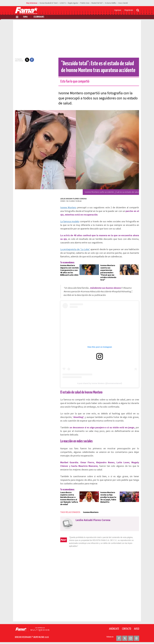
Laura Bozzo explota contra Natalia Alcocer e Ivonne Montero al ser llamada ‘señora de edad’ (68, 501)
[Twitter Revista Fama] (125, 637)
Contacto (127, 628)
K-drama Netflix (111, 3)
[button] (25, 60)
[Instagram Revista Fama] (131, 637)
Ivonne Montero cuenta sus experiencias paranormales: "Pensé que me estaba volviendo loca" (108, 273)
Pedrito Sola (85, 3)
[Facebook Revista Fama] (119, 637)
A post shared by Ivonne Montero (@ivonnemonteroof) (100, 385)
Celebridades (39, 17)
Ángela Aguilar (73, 3)
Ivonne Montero (67, 208)
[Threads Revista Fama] (136, 637)
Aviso (137, 628)
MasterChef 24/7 (97, 3)
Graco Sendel (123, 3)
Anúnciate (114, 628)
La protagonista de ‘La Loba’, (73, 249)
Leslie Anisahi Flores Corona (72, 199)
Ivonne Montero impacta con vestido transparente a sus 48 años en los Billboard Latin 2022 (68, 270)
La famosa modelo (68, 222)
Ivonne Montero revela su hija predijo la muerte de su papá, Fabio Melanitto (110, 499)
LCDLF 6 (63, 3)
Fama (25, 17)
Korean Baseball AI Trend (49, 3)
